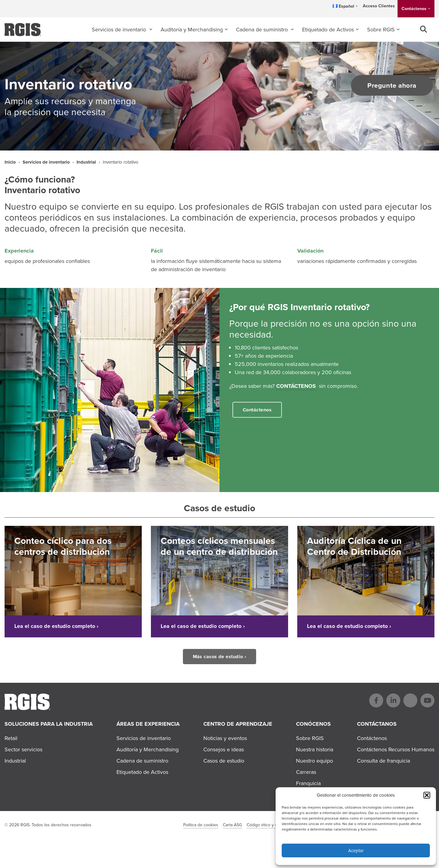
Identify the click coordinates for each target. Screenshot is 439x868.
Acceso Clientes (379, 6)
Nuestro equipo (314, 761)
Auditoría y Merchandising (192, 30)
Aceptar (356, 851)
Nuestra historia (315, 749)
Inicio (10, 162)
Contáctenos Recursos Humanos (396, 749)
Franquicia (308, 783)
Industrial (86, 162)
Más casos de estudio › (219, 656)
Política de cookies (201, 825)
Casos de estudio (224, 761)
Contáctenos (414, 9)
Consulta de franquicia (384, 761)
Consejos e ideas (224, 749)
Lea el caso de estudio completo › (56, 626)
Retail (11, 738)
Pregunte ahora (388, 85)
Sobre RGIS (381, 30)
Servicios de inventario (120, 30)
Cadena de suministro (263, 30)
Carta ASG (232, 825)
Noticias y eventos (225, 738)
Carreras (306, 772)
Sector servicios (23, 749)
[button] (427, 795)
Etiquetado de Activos (328, 30)
